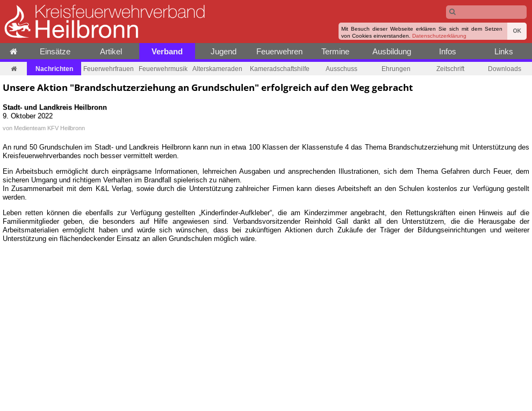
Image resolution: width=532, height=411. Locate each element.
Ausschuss (342, 69)
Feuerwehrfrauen (109, 69)
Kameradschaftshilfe (280, 69)
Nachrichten (54, 69)
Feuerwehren (279, 51)
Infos (448, 51)
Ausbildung (392, 51)
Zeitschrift (450, 69)
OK (517, 31)
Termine (335, 51)
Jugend (224, 51)
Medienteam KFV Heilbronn (49, 128)
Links (504, 51)
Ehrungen (396, 69)
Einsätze (55, 51)
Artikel (111, 51)
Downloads (505, 69)
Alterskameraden (217, 69)
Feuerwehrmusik (163, 69)
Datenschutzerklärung (439, 36)
